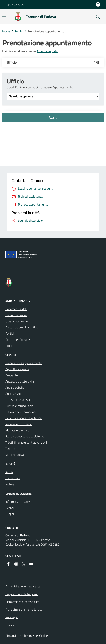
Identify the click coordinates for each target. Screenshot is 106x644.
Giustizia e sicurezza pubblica (23, 418)
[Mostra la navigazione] (4, 16)
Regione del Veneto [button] (15, 4)
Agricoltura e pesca (17, 369)
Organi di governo (17, 321)
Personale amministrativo (22, 327)
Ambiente (12, 375)
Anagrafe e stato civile (20, 381)
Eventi (9, 508)
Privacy (10, 625)
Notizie (10, 484)
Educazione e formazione (21, 412)
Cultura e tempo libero (19, 406)
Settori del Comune (18, 340)
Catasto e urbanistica (19, 400)
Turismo (10, 449)
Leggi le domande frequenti (22, 594)
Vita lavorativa (15, 455)
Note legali (12, 617)
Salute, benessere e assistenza (25, 436)
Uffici (9, 346)
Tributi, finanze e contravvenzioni (26, 442)
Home (6, 31)
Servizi (19, 31)
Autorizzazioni (14, 394)
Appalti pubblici (15, 387)
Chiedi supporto (47, 51)
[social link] (8, 564)
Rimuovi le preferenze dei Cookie (27, 636)
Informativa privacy (18, 502)
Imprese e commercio (19, 424)
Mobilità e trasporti (17, 430)
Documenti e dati (16, 309)
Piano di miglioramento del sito (24, 610)
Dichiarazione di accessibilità (22, 602)
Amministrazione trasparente (23, 586)
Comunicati (12, 478)
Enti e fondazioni (16, 315)
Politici (9, 333)
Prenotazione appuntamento (24, 363)
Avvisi (9, 472)
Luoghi (10, 514)
